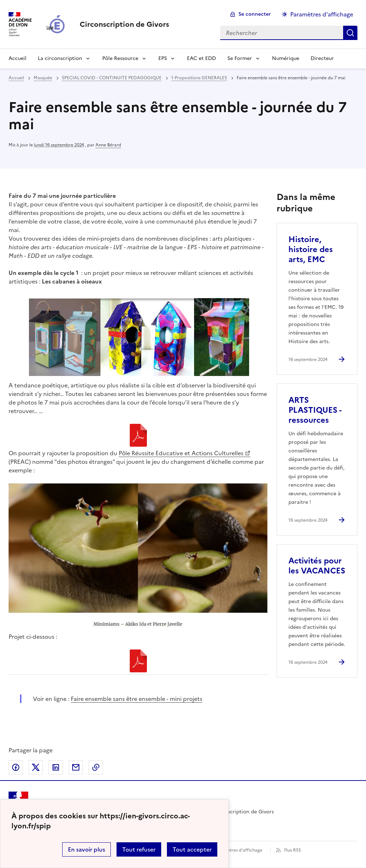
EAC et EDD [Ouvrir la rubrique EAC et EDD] (201, 58)
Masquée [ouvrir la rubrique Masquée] (43, 78)
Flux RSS (293, 850)
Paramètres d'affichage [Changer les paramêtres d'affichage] (322, 14)
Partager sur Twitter (36, 767)
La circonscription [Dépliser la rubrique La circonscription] (60, 58)
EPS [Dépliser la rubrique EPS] (163, 58)
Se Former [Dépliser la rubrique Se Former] (240, 58)
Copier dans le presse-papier (96, 767)
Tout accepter (192, 849)
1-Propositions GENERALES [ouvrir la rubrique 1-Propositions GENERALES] (199, 78)
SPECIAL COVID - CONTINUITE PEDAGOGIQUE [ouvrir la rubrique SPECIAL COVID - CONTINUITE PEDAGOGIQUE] (112, 78)
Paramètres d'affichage (238, 850)
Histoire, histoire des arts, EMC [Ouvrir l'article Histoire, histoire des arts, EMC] (311, 249)
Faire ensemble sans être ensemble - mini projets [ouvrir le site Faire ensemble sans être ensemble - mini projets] (137, 699)
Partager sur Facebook (16, 767)
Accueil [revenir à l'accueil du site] (18, 58)
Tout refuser (139, 849)
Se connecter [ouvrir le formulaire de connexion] (255, 14)
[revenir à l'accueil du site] (124, 24)
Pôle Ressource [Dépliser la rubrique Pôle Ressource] (120, 58)
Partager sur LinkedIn (56, 767)
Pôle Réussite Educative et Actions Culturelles (181, 453)
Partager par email (76, 767)
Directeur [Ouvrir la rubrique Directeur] (322, 58)
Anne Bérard (108, 145)
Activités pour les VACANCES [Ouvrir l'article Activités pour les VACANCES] (317, 566)
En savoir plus (86, 849)
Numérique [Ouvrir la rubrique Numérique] (286, 58)
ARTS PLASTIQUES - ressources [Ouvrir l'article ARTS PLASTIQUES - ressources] (315, 410)
